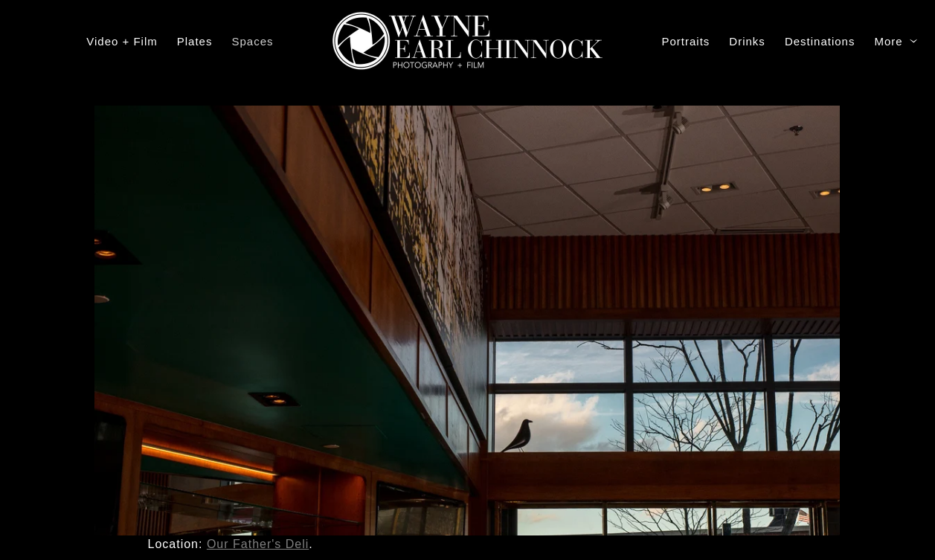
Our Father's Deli (258, 544)
